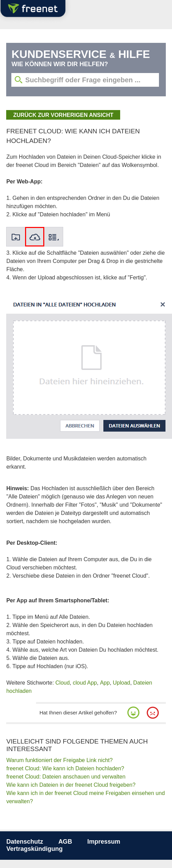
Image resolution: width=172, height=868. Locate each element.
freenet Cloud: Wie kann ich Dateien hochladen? (65, 768)
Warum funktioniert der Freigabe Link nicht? (59, 760)
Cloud (62, 683)
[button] (134, 713)
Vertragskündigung (34, 849)
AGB (65, 842)
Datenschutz (25, 842)
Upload (122, 683)
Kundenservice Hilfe (81, 54)
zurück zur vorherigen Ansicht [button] (63, 115)
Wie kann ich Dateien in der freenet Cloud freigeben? (71, 785)
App (105, 683)
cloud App (85, 683)
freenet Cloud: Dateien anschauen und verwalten (66, 777)
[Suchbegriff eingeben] (85, 80)
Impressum (104, 842)
